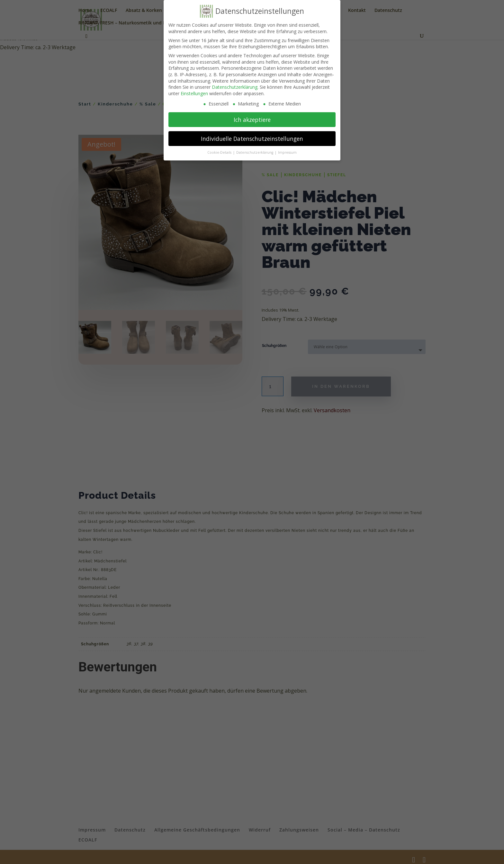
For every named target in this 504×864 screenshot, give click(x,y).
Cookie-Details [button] (220, 152)
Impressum (287, 152)
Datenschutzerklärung (235, 87)
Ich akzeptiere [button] (252, 120)
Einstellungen (194, 93)
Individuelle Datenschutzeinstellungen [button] (252, 139)
